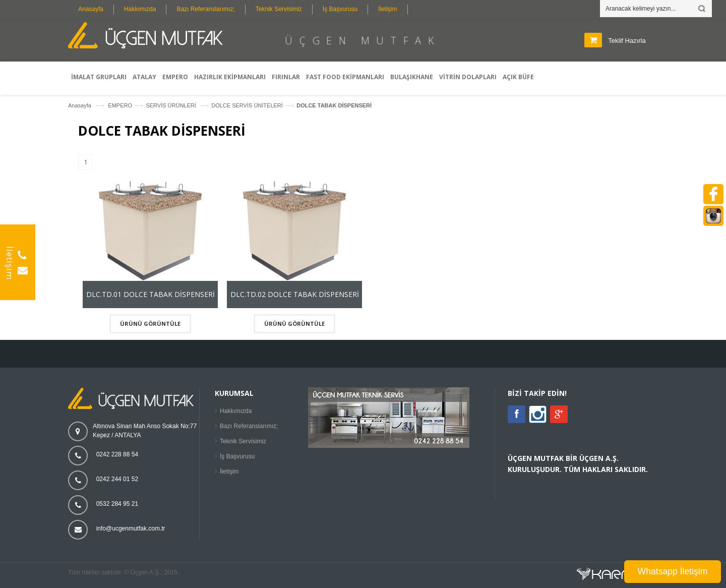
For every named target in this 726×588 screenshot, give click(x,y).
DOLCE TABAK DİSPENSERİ (334, 105)
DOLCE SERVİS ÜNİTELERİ (247, 105)
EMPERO (120, 105)
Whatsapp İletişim (673, 571)
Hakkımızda (140, 9)
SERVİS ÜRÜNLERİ (172, 105)
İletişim (387, 9)
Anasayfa (91, 9)
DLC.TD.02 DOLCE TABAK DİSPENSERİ (295, 294)
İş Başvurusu (340, 9)
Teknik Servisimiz (279, 9)
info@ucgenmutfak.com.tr (131, 528)
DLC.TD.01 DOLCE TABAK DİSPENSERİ (150, 294)
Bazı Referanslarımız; (205, 9)
